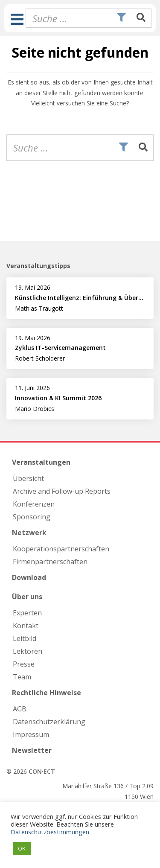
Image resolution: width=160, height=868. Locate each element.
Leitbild (25, 638)
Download (29, 577)
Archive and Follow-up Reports (62, 491)
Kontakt (26, 626)
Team (22, 677)
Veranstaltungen (41, 462)
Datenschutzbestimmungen (50, 832)
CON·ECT (42, 771)
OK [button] (22, 848)
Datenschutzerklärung (49, 722)
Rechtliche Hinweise (47, 693)
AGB (20, 709)
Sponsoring (32, 517)
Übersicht (28, 478)
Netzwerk (29, 533)
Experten (27, 613)
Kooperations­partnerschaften (61, 549)
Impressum (31, 734)
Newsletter (32, 750)
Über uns (27, 597)
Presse (24, 664)
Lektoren (28, 651)
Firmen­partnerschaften (50, 562)
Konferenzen (34, 504)
